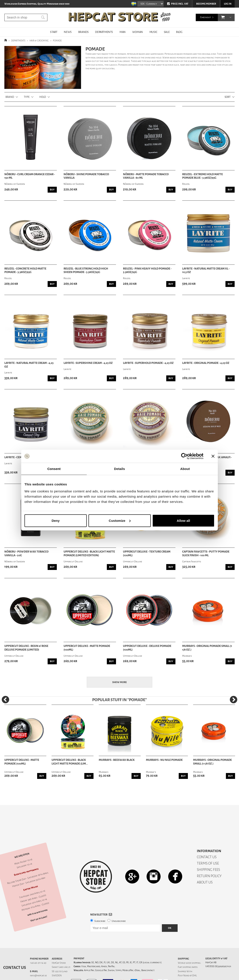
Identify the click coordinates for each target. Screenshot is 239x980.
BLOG (179, 32)
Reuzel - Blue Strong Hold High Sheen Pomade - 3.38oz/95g (86, 270)
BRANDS (83, 32)
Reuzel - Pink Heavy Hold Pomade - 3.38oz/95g (147, 270)
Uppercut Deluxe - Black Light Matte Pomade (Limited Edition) (89, 554)
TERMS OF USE (208, 848)
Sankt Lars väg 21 (61, 952)
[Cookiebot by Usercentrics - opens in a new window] (184, 456)
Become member (206, 4)
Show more (119, 682)
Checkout (205, 17)
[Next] (234, 700)
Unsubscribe (119, 906)
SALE (167, 32)
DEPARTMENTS (104, 32)
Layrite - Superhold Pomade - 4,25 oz (148, 363)
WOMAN (138, 32)
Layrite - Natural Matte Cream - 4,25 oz (29, 365)
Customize (120, 520)
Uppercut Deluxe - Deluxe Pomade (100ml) (147, 648)
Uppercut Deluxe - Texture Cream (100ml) (147, 554)
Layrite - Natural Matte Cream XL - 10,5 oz (206, 270)
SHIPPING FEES (208, 854)
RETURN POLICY (209, 861)
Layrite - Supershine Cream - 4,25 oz (88, 363)
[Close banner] (213, 456)
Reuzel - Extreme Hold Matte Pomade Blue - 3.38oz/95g (203, 176)
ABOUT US (205, 867)
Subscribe (100, 906)
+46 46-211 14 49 (38, 948)
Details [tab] (119, 469)
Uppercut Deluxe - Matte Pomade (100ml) (87, 648)
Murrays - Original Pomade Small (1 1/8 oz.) (207, 648)
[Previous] (5, 700)
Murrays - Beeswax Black (117, 760)
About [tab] (185, 469)
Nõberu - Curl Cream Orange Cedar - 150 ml (30, 176)
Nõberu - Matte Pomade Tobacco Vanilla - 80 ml (146, 176)
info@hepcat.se (38, 960)
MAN (123, 32)
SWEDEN (57, 960)
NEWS (68, 32)
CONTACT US (207, 842)
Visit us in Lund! (39, 903)
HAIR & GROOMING (39, 41)
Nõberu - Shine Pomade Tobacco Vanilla (86, 176)
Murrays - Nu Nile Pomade (164, 760)
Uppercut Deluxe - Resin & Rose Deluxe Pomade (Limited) (26, 648)
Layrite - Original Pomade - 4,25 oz (206, 363)
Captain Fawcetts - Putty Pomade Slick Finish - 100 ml (206, 554)
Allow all (183, 520)
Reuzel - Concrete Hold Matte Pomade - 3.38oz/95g (25, 270)
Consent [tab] (54, 469)
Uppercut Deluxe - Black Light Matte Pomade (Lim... (70, 762)
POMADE (57, 41)
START (54, 32)
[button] (223, 17)
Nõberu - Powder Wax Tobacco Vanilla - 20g (26, 554)
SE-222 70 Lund (60, 956)
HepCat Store (59, 948)
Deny (56, 520)
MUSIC (153, 32)
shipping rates (190, 952)
